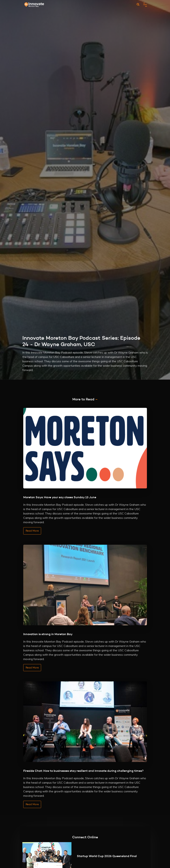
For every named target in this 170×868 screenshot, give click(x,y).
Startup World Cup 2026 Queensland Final (107, 856)
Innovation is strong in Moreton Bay (48, 634)
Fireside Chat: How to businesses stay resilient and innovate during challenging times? (83, 771)
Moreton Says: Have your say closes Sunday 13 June (60, 497)
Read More (32, 531)
